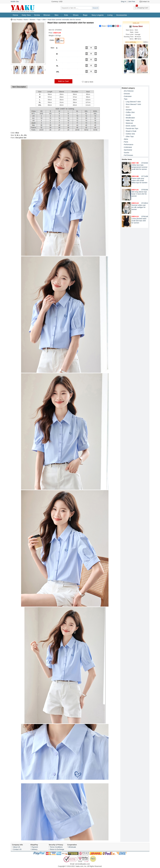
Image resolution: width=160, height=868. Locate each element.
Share (102, 26)
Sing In (123, 2)
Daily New (26, 15)
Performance (129, 145)
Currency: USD (57, 2)
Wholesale (72, 847)
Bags (85, 15)
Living (110, 15)
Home (15, 15)
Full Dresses (129, 155)
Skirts (126, 139)
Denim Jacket (131, 126)
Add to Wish (89, 82)
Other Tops (130, 136)
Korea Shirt (136, 26)
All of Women (129, 91)
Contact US (17, 849)
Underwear (128, 147)
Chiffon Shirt (130, 112)
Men (57, 15)
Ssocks (127, 153)
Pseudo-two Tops (132, 128)
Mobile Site (15, 2)
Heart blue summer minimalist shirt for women (64, 20)
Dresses (127, 94)
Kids (66, 15)
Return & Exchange (57, 849)
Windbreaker (130, 118)
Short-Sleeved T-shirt (133, 104)
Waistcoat (129, 123)
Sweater (129, 110)
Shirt (44, 20)
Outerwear (128, 96)
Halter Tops (130, 120)
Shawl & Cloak (131, 131)
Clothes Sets (130, 134)
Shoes (76, 15)
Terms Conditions (56, 847)
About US (17, 847)
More (146, 42)
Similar (37, 15)
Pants (126, 142)
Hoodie (128, 115)
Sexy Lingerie (98, 15)
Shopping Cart (142, 7)
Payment (35, 847)
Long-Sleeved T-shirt (133, 102)
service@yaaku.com (83, 864)
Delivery (35, 849)
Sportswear (128, 150)
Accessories (122, 15)
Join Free (132, 2)
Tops (39, 20)
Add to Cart (63, 81)
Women (47, 15)
